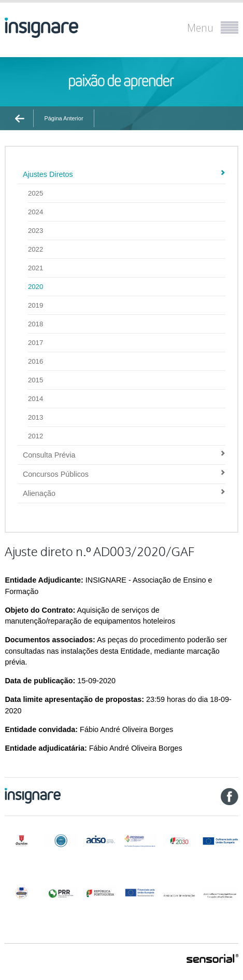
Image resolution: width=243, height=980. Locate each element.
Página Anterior (63, 118)
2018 (35, 324)
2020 (35, 287)
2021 (35, 268)
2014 (35, 399)
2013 (35, 417)
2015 (35, 380)
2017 (35, 343)
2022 (35, 249)
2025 (35, 193)
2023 (35, 231)
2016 (35, 361)
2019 (35, 305)
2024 (35, 212)
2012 (35, 436)
